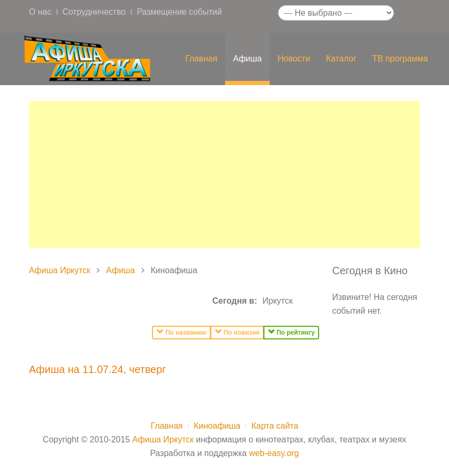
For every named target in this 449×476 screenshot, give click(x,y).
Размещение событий (179, 12)
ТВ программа (400, 59)
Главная (201, 59)
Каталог (341, 59)
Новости (294, 59)
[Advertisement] (224, 174)
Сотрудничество (94, 12)
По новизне (237, 332)
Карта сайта (275, 426)
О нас (40, 12)
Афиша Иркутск (60, 270)
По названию (181, 332)
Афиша (247, 59)
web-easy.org (274, 453)
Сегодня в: (235, 301)
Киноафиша (217, 426)
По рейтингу (291, 332)
